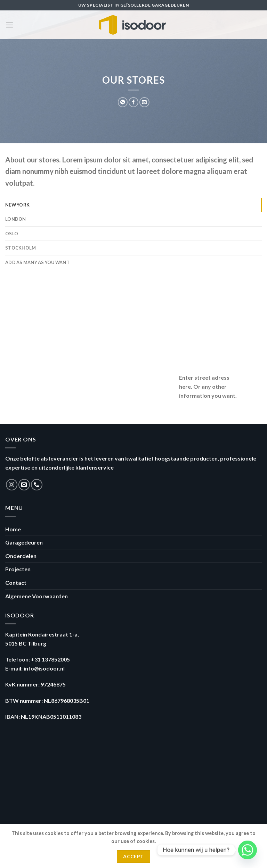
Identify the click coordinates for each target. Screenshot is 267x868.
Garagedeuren (24, 542)
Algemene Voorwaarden (37, 596)
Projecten (18, 569)
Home (13, 529)
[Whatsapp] (248, 850)
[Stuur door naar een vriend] (144, 102)
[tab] (133, 205)
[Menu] (9, 25)
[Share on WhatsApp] (123, 102)
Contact (16, 583)
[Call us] (37, 485)
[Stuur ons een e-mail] (24, 485)
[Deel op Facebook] (133, 102)
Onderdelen (21, 556)
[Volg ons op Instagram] (12, 485)
